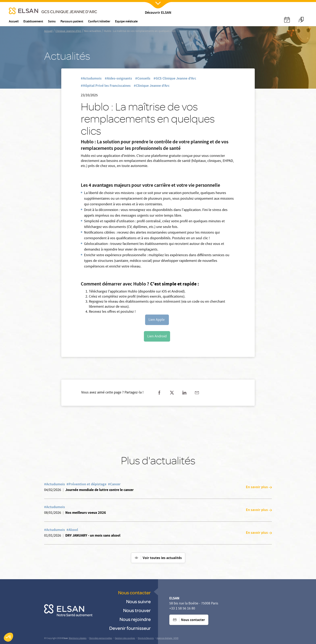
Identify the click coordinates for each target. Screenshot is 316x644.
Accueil (48, 31)
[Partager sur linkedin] (184, 393)
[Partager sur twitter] (172, 393)
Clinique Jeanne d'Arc (68, 31)
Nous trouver (137, 610)
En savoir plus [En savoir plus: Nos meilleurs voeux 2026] (259, 510)
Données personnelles (101, 638)
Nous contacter (134, 592)
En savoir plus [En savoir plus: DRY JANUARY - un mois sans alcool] (259, 533)
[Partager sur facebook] (159, 393)
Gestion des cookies (125, 638)
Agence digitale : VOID (167, 638)
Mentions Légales (78, 638)
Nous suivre (138, 601)
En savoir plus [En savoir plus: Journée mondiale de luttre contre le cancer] (259, 487)
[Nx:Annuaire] (287, 20)
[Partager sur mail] (197, 393)
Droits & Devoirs (146, 638)
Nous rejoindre (135, 619)
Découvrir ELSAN (158, 13)
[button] (8, 637)
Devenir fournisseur (130, 628)
